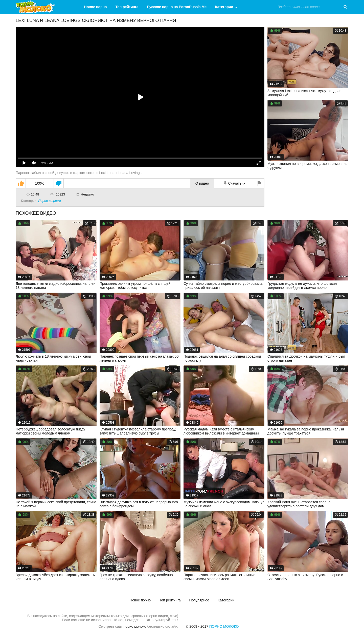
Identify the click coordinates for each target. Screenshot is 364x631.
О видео (202, 183)
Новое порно (96, 7)
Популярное (199, 600)
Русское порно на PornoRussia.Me (177, 7)
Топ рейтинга (127, 7)
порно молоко (135, 626)
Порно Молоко (224, 626)
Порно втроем (50, 201)
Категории (224, 7)
